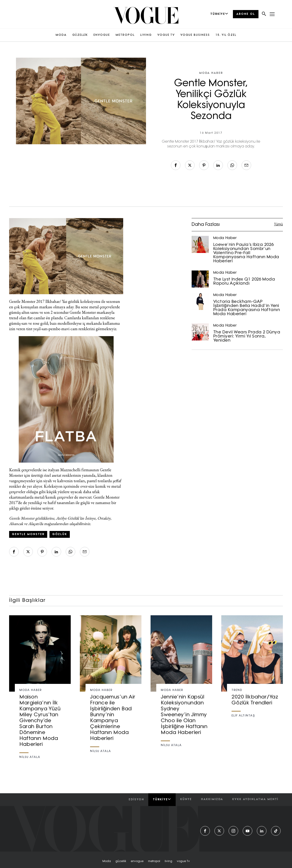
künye (186, 799)
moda (107, 861)
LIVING (146, 35)
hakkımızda (212, 799)
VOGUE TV (166, 35)
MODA (61, 35)
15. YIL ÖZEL (226, 35)
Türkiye (162, 799)
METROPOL (125, 35)
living (168, 861)
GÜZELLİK (80, 35)
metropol (154, 861)
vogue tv (183, 861)
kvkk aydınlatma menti (255, 799)
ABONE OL (246, 14)
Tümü (278, 225)
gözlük (60, 534)
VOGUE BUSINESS (195, 35)
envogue (137, 861)
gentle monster (28, 534)
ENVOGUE (102, 35)
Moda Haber (211, 73)
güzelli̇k (121, 861)
